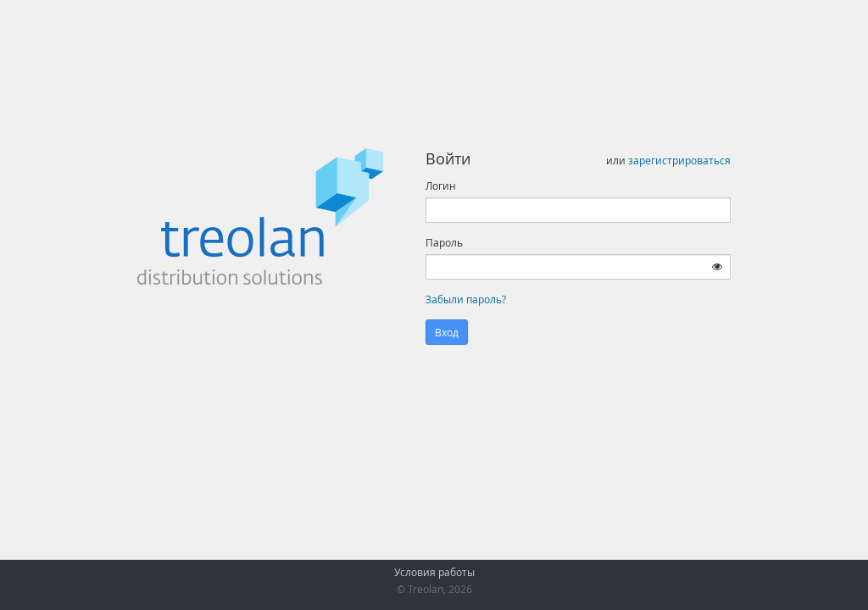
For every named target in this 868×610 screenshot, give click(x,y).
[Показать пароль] (717, 266)
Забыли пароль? (466, 299)
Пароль (444, 242)
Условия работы (434, 572)
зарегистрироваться (679, 160)
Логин (441, 186)
